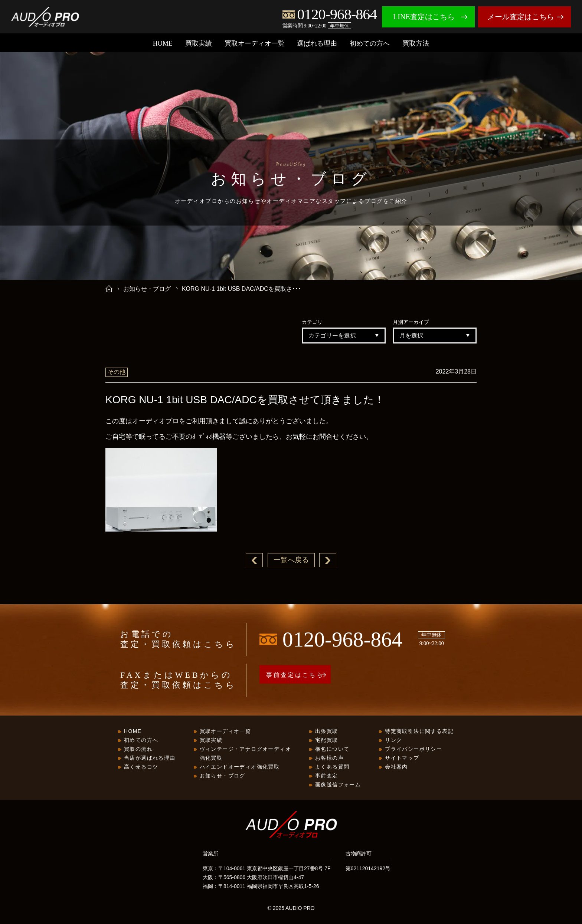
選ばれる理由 (317, 43)
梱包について (332, 749)
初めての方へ (370, 43)
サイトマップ (402, 758)
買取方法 (416, 43)
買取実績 (199, 43)
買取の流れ (138, 749)
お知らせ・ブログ (147, 289)
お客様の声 (329, 758)
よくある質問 (332, 767)
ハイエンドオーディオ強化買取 (240, 767)
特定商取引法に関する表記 (419, 731)
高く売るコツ (141, 767)
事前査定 (327, 776)
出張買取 (327, 731)
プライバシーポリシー (413, 749)
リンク (393, 740)
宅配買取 (327, 740)
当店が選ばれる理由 (150, 758)
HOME (163, 43)
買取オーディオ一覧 (255, 43)
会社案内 (396, 767)
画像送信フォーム (338, 785)
